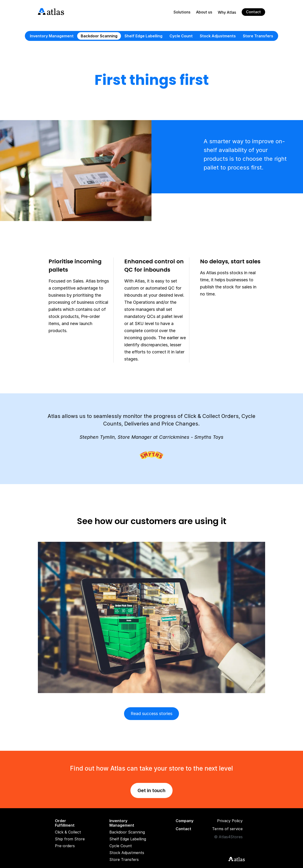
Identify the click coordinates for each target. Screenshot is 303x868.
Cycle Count (181, 36)
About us (204, 12)
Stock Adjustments (218, 36)
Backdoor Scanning (99, 36)
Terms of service (227, 829)
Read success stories (151, 714)
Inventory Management (52, 36)
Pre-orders (65, 846)
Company (185, 821)
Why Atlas (227, 12)
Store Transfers (258, 36)
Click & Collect (68, 832)
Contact (253, 12)
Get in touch (151, 790)
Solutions (182, 12)
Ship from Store (70, 839)
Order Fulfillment (65, 823)
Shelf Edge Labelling (143, 36)
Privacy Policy (230, 821)
